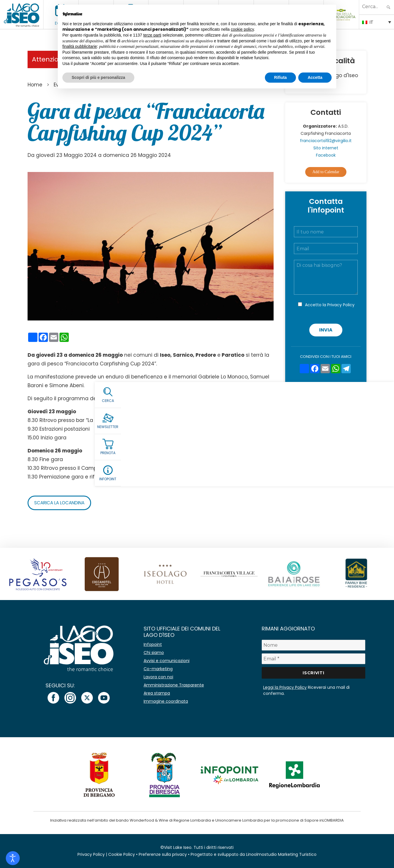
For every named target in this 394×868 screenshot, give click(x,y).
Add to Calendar (326, 172)
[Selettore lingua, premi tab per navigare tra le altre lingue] (377, 22)
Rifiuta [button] (281, 77)
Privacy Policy (341, 305)
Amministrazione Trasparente (174, 685)
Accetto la (330, 305)
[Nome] (313, 645)
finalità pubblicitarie (80, 46)
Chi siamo (154, 653)
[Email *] (313, 659)
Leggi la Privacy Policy (285, 687)
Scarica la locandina (61, 503)
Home (35, 85)
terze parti (152, 35)
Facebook (326, 155)
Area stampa (157, 693)
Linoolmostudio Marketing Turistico (281, 854)
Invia (326, 330)
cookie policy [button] (242, 29)
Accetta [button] (315, 77)
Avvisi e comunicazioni (167, 661)
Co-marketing (158, 669)
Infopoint (153, 644)
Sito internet (326, 148)
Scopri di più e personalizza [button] (98, 77)
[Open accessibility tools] (13, 858)
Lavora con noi (158, 677)
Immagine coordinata (166, 701)
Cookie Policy (122, 854)
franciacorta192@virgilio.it (326, 141)
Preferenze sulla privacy (163, 854)
